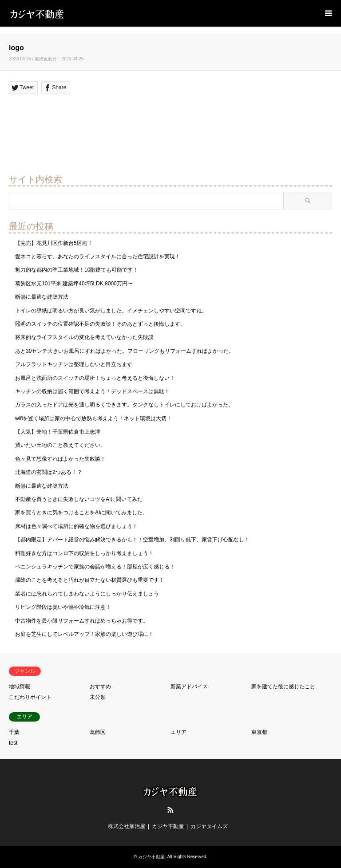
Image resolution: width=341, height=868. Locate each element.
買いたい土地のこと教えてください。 (60, 445)
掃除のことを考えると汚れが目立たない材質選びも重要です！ (90, 580)
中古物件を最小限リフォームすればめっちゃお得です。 (82, 621)
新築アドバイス (189, 687)
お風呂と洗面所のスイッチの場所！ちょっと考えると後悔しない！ (95, 378)
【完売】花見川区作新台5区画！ (54, 243)
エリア (178, 732)
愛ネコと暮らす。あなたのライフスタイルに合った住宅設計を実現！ (98, 256)
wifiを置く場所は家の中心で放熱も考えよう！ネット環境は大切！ (93, 418)
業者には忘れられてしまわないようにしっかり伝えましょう (87, 594)
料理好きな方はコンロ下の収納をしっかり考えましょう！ (84, 553)
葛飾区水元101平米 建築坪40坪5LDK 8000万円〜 (74, 284)
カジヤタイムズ (209, 826)
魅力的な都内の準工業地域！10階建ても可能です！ (77, 270)
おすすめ (100, 687)
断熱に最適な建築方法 (42, 297)
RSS (170, 810)
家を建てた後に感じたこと (283, 687)
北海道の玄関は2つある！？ (49, 472)
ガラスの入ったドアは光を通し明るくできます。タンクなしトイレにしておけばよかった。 (124, 405)
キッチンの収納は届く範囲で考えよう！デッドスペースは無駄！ (92, 391)
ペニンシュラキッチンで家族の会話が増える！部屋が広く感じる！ (95, 567)
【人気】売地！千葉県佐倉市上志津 (58, 432)
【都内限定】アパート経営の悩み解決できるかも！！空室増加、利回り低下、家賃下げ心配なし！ (132, 540)
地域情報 (20, 687)
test (13, 743)
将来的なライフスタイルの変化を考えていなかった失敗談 (84, 337)
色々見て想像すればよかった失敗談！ (60, 459)
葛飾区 (98, 732)
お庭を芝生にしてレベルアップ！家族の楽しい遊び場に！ (84, 634)
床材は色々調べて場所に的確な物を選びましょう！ (76, 526)
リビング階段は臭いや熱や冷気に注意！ (63, 607)
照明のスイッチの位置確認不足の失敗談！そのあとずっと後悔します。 (100, 324)
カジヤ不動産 (168, 826)
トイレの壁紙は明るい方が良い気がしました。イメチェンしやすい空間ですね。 (111, 311)
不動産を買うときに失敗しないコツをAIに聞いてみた (79, 499)
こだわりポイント (30, 697)
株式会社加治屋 (127, 826)
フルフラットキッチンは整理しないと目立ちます (74, 364)
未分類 (98, 697)
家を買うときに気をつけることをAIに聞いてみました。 (81, 513)
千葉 (14, 732)
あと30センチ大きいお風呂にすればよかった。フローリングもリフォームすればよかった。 (125, 351)
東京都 (259, 732)
